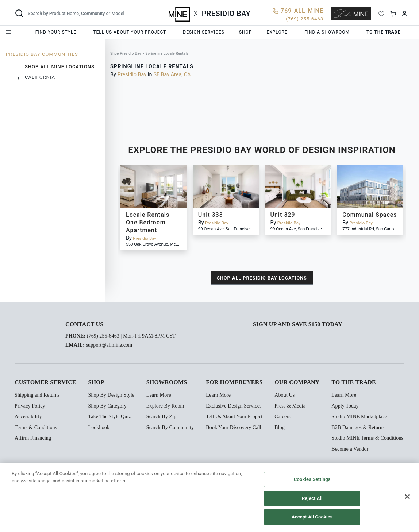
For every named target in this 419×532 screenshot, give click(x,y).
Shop (246, 32)
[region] (209, 497)
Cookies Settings (312, 479)
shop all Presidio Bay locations (262, 278)
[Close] (407, 497)
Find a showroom (327, 32)
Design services (204, 32)
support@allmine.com (109, 345)
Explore (277, 32)
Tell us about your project (130, 32)
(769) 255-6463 (103, 336)
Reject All (312, 498)
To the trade (383, 32)
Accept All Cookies (312, 517)
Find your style (56, 32)
